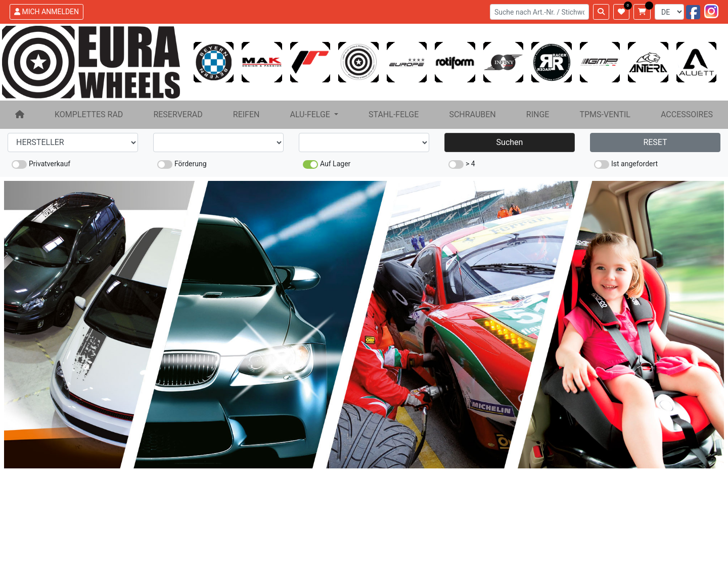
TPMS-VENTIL (605, 114)
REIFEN (246, 114)
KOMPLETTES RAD (89, 114)
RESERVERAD (178, 114)
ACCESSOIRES (687, 114)
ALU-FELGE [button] (311, 114)
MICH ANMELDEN (47, 12)
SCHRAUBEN (472, 114)
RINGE (538, 114)
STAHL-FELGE (394, 114)
